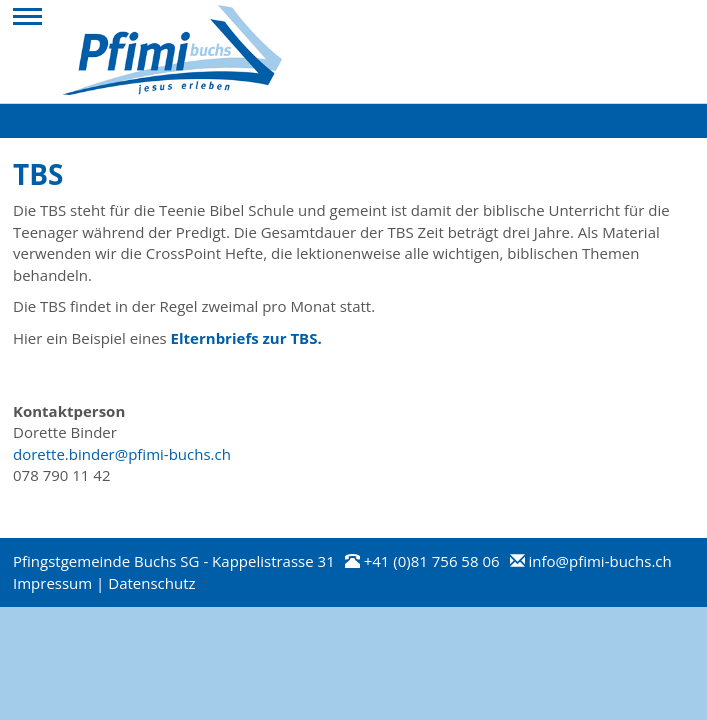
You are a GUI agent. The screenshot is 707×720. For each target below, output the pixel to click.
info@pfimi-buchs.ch (599, 561)
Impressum (52, 583)
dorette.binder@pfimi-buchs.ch (122, 454)
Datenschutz (151, 583)
